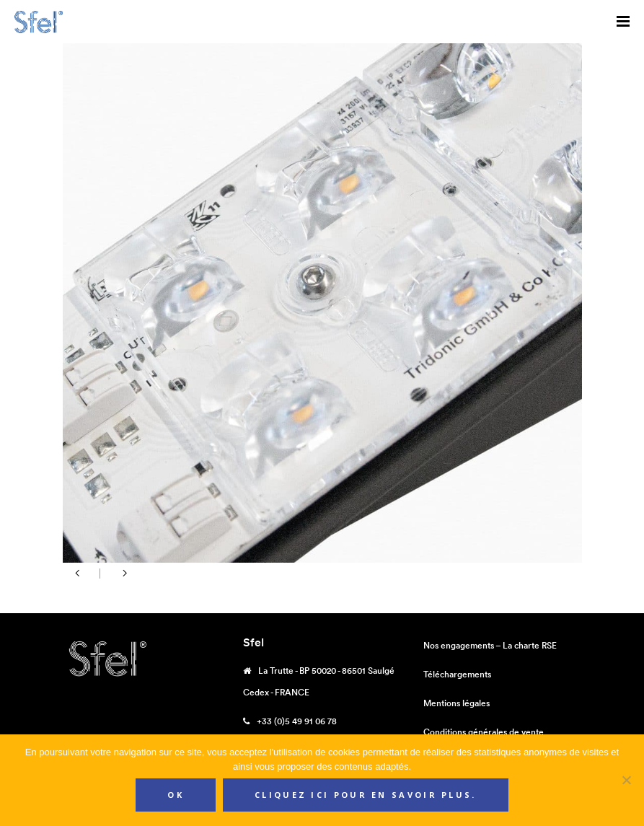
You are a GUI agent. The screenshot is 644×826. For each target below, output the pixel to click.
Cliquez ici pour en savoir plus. (366, 795)
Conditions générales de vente (484, 732)
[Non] (626, 780)
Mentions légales (456, 703)
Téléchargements (457, 674)
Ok (176, 795)
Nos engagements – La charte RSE (490, 645)
